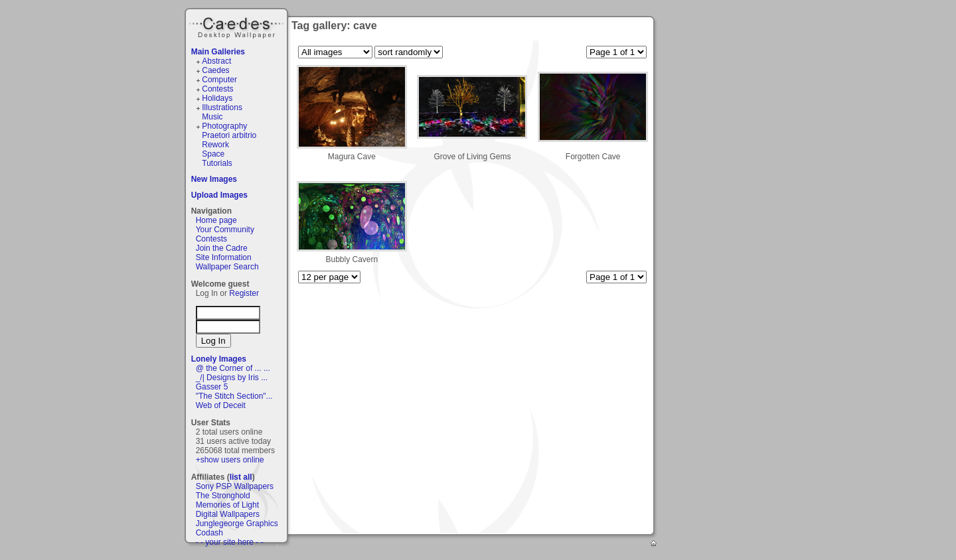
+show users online (230, 460)
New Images (214, 179)
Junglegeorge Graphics (237, 524)
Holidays (217, 98)
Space (213, 154)
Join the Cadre (222, 248)
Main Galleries (218, 52)
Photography (224, 126)
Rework (215, 145)
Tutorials (217, 163)
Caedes (238, 26)
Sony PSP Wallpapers (235, 486)
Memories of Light (227, 505)
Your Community (225, 230)
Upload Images (219, 195)
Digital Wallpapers (228, 514)
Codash (209, 533)
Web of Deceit (221, 405)
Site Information (224, 257)
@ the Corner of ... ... (233, 368)
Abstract (216, 61)
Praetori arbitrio (229, 135)
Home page (216, 220)
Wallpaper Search (227, 267)
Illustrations (222, 107)
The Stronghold (223, 496)
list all (241, 477)
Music (212, 117)
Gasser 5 (212, 387)
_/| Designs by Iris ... (232, 378)
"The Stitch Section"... (234, 396)
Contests (217, 89)
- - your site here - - (230, 542)
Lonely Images (219, 359)
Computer (219, 80)
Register (244, 293)
